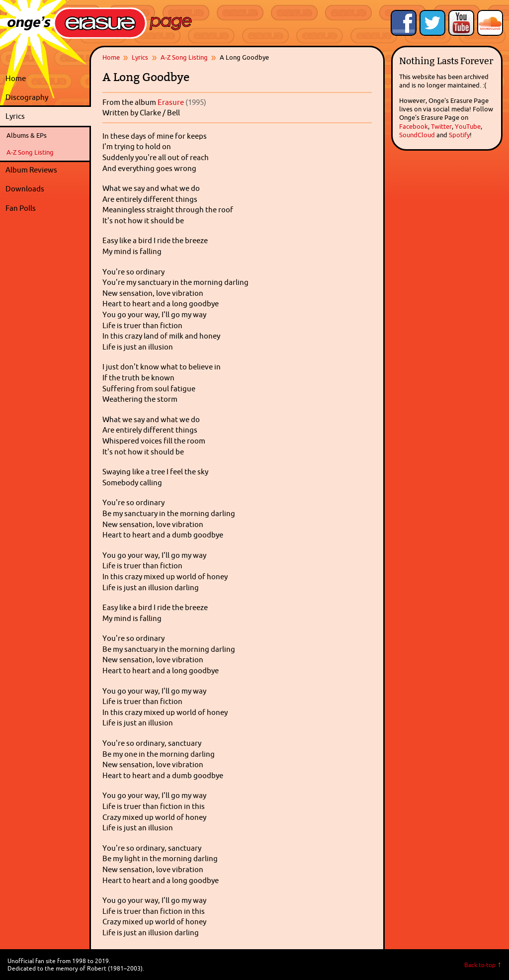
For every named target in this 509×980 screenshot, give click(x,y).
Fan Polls (46, 208)
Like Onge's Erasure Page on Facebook (404, 23)
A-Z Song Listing (30, 152)
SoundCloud (417, 135)
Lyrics (46, 116)
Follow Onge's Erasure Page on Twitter (432, 23)
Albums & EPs (27, 135)
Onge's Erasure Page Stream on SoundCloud (490, 23)
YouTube (468, 126)
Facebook (414, 126)
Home (16, 78)
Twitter (441, 126)
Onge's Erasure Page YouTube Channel (461, 23)
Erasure (171, 102)
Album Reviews (31, 170)
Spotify (459, 135)
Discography (46, 97)
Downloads (46, 189)
